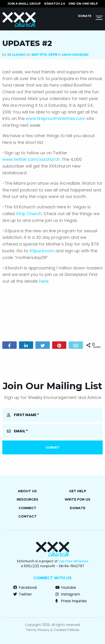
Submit (53, 447)
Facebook (25, 587)
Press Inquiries (71, 601)
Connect (27, 508)
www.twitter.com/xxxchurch (31, 159)
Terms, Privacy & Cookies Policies (52, 630)
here (44, 281)
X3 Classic (16, 55)
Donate (85, 16)
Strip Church (29, 214)
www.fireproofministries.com (56, 118)
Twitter (23, 594)
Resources (27, 499)
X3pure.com (42, 251)
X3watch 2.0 (55, 4)
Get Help (78, 491)
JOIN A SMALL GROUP (24, 4)
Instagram (68, 594)
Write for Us (78, 499)
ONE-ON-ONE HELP (83, 4)
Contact (27, 516)
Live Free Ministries (73, 561)
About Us (27, 491)
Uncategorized (75, 55)
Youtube (66, 587)
